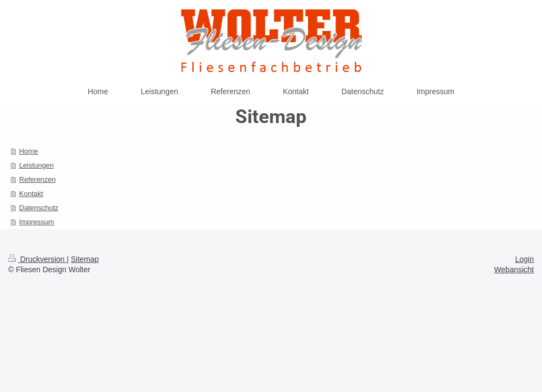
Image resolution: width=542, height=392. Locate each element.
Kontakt (31, 194)
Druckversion (37, 259)
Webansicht (514, 269)
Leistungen (36, 165)
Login (525, 259)
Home (29, 151)
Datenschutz (39, 208)
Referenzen (37, 179)
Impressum (36, 222)
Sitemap (85, 259)
